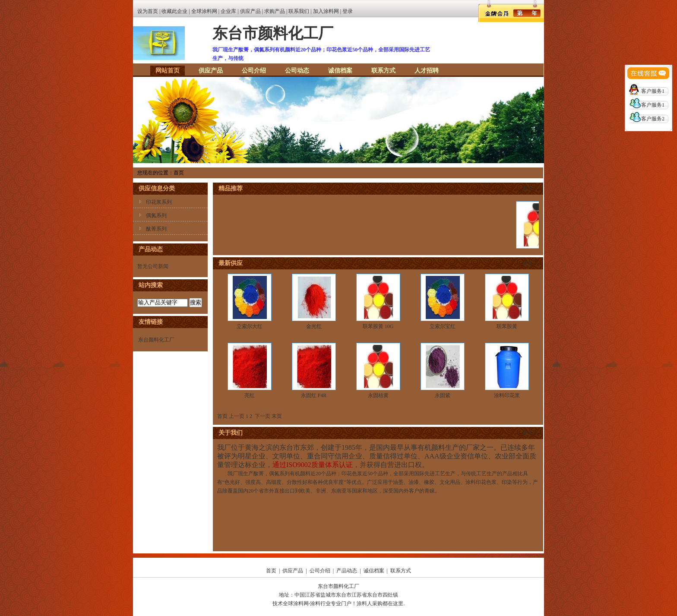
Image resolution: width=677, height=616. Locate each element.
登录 (348, 11)
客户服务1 (653, 91)
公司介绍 (254, 71)
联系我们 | (301, 11)
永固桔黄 (378, 395)
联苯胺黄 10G (378, 326)
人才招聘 (427, 71)
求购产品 (275, 11)
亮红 (250, 395)
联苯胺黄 (507, 326)
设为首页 (148, 11)
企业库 (228, 11)
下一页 (263, 416)
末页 (277, 416)
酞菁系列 (156, 229)
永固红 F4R (314, 395)
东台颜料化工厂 (156, 340)
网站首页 (168, 71)
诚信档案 (340, 71)
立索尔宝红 (443, 326)
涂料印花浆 (507, 395)
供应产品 (250, 11)
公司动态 (297, 71)
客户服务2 (653, 119)
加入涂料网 (326, 11)
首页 (271, 571)
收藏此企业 (174, 11)
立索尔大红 (250, 326)
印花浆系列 (159, 202)
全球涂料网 (204, 11)
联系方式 (383, 71)
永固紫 (443, 395)
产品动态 (347, 571)
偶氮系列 (156, 215)
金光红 (314, 326)
